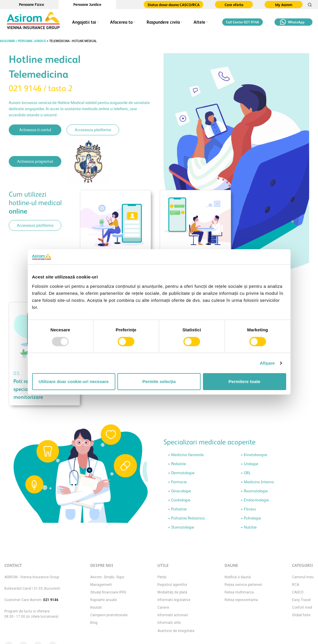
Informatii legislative (174, 600)
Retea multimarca (239, 592)
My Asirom (284, 5)
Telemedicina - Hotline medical (73, 41)
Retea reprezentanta (241, 600)
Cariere (163, 607)
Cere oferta (234, 5)
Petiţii (162, 577)
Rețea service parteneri (243, 585)
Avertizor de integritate (176, 631)
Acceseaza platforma (93, 130)
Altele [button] (199, 22)
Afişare (267, 363)
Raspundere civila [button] (163, 22)
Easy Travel (301, 600)
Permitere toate (244, 381)
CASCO (298, 592)
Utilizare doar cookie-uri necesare (74, 381)
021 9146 (51, 600)
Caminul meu (303, 577)
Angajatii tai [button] (84, 22)
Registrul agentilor (172, 585)
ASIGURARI (7, 41)
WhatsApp (292, 22)
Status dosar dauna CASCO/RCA (173, 5)
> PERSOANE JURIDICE (31, 41)
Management (101, 585)
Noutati (96, 607)
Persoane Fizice (32, 5)
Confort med (302, 607)
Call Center (243, 22)
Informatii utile (169, 623)
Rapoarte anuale (104, 600)
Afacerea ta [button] (121, 22)
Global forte (301, 615)
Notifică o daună (238, 577)
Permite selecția (159, 381)
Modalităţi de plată (172, 592)
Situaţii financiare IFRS (108, 592)
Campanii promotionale (109, 615)
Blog (94, 623)
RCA (296, 585)
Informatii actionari (173, 615)
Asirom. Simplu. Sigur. (108, 577)
